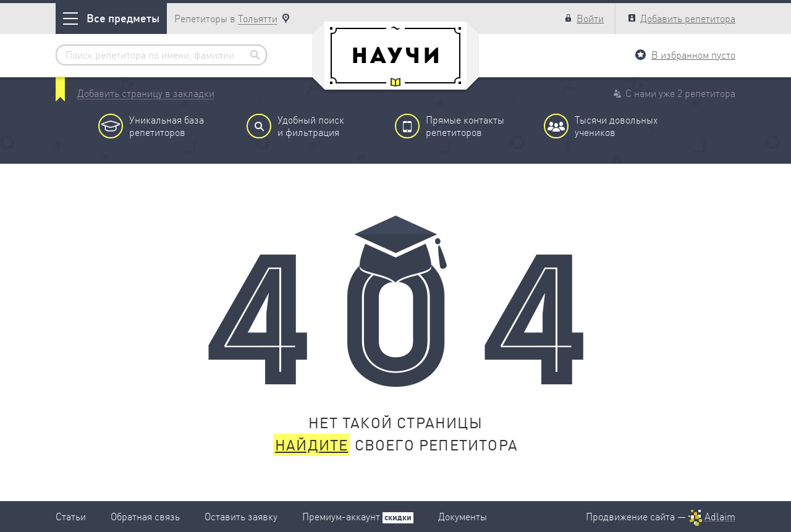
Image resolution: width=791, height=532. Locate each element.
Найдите (311, 445)
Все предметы (111, 18)
